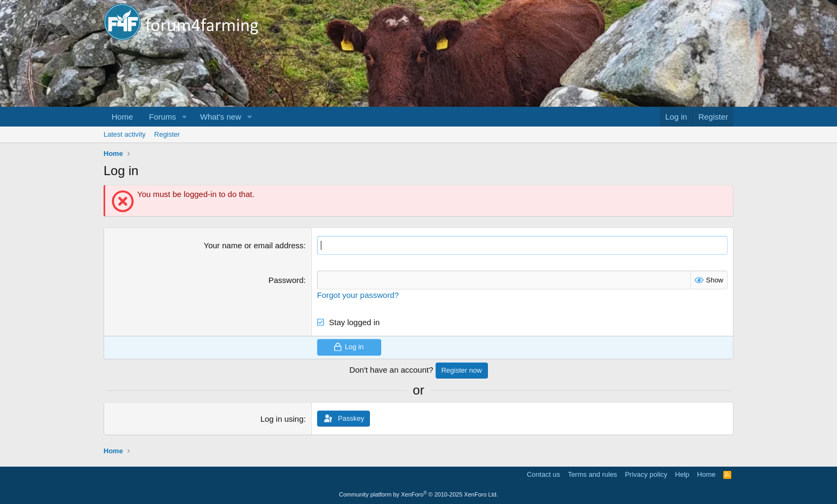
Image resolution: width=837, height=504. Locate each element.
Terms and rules (593, 474)
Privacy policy (646, 474)
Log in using (282, 419)
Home (122, 117)
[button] (185, 117)
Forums (163, 117)
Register (167, 134)
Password (286, 280)
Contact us (543, 474)
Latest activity (125, 134)
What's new (221, 117)
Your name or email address (254, 245)
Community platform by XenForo (418, 494)
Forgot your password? (358, 295)
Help (682, 474)
